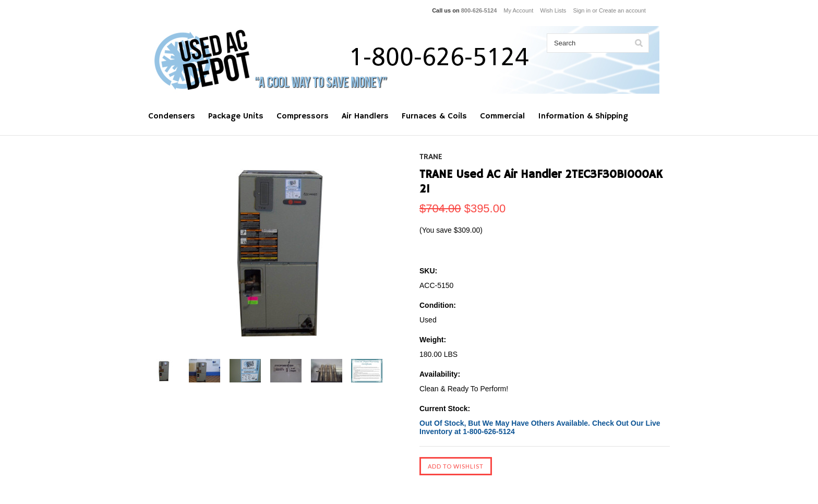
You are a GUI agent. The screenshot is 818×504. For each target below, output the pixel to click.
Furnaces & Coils (434, 116)
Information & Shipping (583, 116)
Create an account (622, 10)
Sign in (582, 10)
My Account (518, 10)
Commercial (502, 116)
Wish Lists (553, 10)
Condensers (172, 116)
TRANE (431, 157)
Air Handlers (365, 116)
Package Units (236, 116)
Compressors (303, 116)
